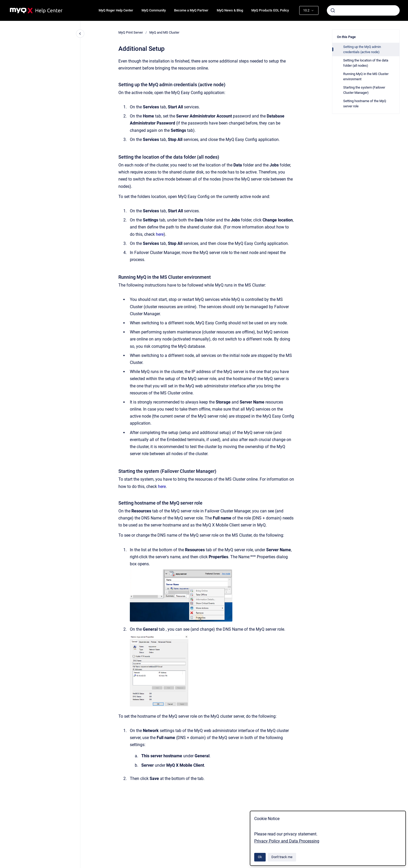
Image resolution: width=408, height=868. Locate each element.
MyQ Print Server (131, 32)
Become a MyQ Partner (191, 10)
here (160, 234)
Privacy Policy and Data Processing (287, 841)
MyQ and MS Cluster (164, 32)
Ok (260, 857)
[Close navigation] (80, 34)
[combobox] (363, 10)
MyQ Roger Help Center (116, 10)
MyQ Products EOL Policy (270, 10)
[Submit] (333, 10)
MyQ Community (154, 10)
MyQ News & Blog (230, 10)
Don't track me (282, 857)
